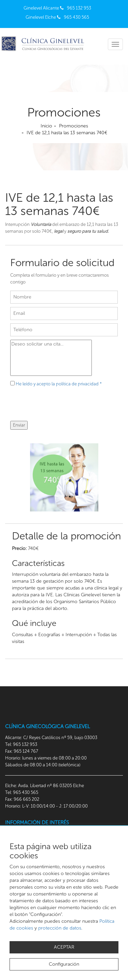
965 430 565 (76, 17)
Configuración (64, 964)
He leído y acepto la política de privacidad (59, 384)
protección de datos (60, 928)
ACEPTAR (64, 947)
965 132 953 (79, 8)
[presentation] (62, 408)
